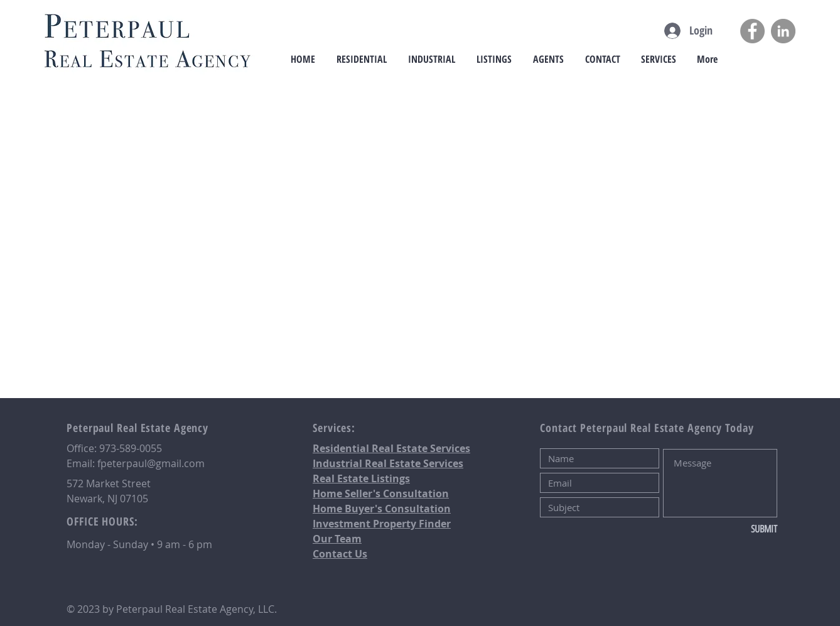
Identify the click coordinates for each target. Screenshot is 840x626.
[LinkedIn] (783, 31)
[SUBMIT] (735, 529)
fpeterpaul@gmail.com (151, 463)
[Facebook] (752, 31)
